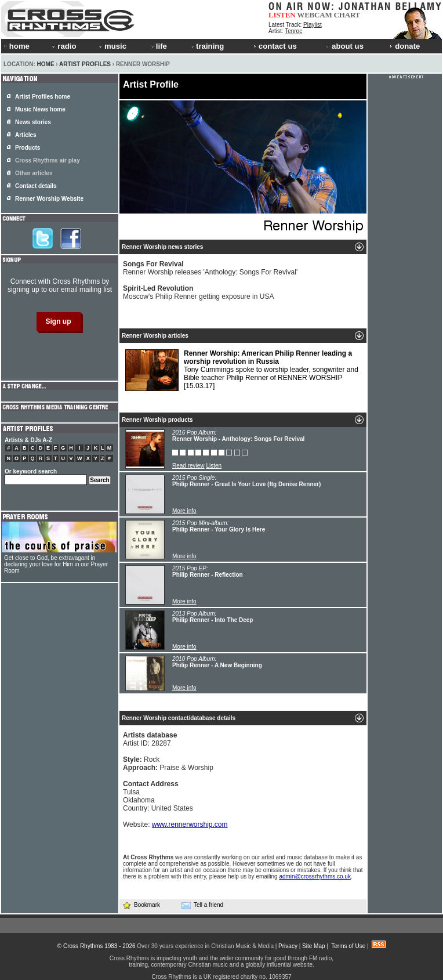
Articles (26, 135)
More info (184, 511)
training (206, 46)
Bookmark (141, 905)
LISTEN (282, 15)
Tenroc (293, 31)
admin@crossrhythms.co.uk (315, 876)
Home (46, 64)
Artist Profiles (85, 64)
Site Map (313, 946)
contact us (275, 46)
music (112, 46)
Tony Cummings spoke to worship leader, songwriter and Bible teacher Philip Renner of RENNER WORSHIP (242, 370)
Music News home (40, 109)
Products (28, 148)
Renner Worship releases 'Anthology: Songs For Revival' (210, 268)
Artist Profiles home (43, 97)
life (158, 46)
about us (344, 46)
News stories (33, 122)
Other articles (34, 173)
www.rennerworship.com (190, 824)
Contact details (36, 186)
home (17, 46)
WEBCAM (314, 15)
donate (405, 46)
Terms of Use (348, 946)
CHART (347, 15)
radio (63, 46)
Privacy (288, 946)
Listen (214, 466)
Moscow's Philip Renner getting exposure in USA (198, 292)
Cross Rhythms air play (48, 160)
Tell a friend (202, 905)
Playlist (313, 25)
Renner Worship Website (49, 199)
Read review (188, 466)
